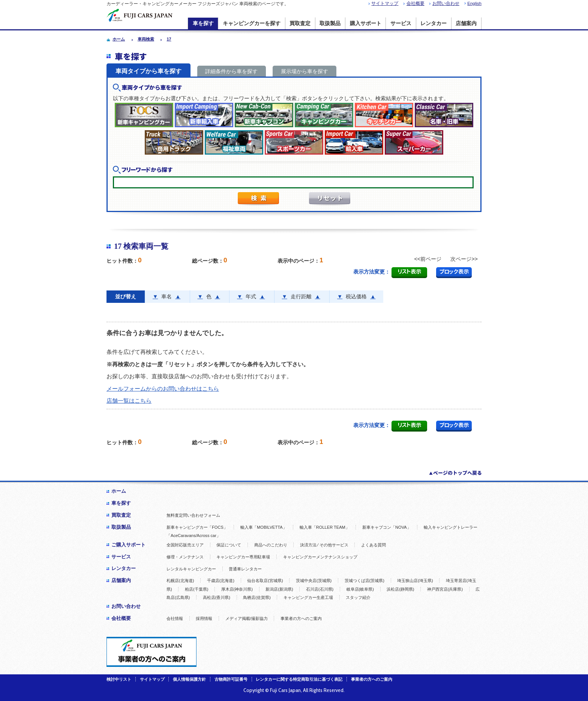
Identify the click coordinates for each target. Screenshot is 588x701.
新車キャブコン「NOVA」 (387, 527)
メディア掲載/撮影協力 (247, 618)
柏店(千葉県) (196, 589)
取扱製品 (330, 23)
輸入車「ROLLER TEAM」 (325, 527)
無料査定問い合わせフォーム (193, 515)
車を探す (203, 23)
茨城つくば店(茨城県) (364, 581)
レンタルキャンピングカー (191, 569)
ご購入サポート (128, 545)
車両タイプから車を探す (148, 71)
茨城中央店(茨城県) (314, 581)
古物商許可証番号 (231, 679)
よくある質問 (373, 545)
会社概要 (415, 3)
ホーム (119, 491)
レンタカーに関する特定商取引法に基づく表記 (299, 679)
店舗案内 (466, 23)
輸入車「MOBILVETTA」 (264, 527)
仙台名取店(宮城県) (265, 581)
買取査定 (300, 23)
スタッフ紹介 (358, 597)
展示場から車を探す (304, 71)
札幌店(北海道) (180, 581)
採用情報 (204, 618)
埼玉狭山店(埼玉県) (415, 581)
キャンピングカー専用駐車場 (243, 557)
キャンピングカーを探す (252, 23)
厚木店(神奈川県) (237, 589)
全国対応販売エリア (185, 545)
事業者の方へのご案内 (301, 618)
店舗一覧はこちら (129, 401)
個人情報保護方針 (189, 679)
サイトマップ (385, 3)
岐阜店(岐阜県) (360, 589)
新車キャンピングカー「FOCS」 (197, 527)
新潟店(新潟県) (279, 589)
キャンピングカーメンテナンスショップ (320, 557)
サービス (401, 23)
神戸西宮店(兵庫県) (445, 589)
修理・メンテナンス (185, 557)
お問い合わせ (446, 3)
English (474, 3)
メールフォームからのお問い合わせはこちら (163, 389)
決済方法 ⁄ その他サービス (324, 545)
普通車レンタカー (245, 569)
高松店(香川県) (217, 597)
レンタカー (433, 23)
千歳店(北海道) (221, 581)
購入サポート (366, 23)
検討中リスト (119, 679)
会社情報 (175, 618)
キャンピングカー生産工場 (308, 597)
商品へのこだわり (271, 545)
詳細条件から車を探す (231, 71)
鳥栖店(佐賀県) (257, 597)
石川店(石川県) (320, 589)
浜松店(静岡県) (400, 589)
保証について (229, 545)
